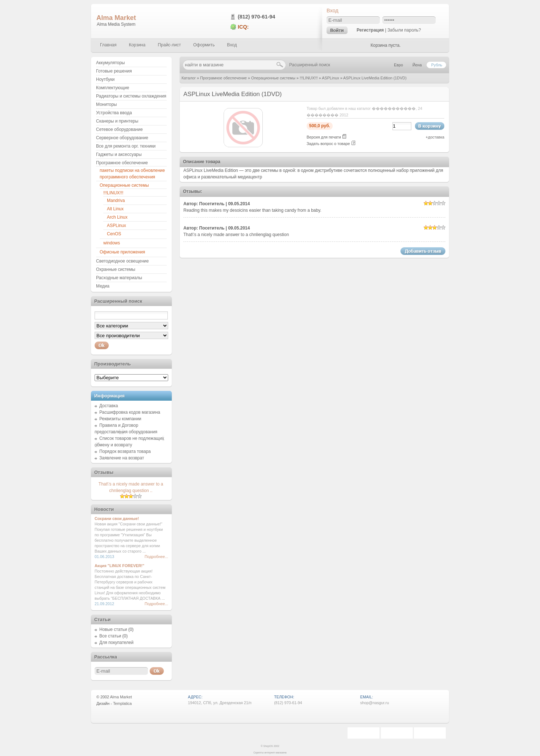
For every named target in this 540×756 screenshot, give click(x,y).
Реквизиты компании (120, 419)
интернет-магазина (275, 753)
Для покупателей (116, 643)
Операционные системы (273, 78)
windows (112, 243)
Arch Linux (117, 217)
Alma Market (116, 18)
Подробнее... (156, 557)
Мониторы (106, 104)
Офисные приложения (122, 252)
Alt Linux (115, 209)
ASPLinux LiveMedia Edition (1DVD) (375, 78)
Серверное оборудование (122, 138)
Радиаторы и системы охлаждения (131, 96)
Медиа (103, 286)
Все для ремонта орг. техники (126, 146)
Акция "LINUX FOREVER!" (119, 566)
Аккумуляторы (110, 63)
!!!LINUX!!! (309, 78)
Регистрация (370, 30)
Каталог (189, 78)
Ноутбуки (105, 79)
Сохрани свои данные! (117, 519)
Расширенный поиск (310, 65)
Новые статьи (113, 629)
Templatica (122, 703)
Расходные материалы (119, 278)
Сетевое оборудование (119, 129)
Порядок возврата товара (125, 451)
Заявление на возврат (122, 458)
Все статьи (110, 636)
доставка (436, 137)
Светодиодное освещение (122, 261)
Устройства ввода (114, 113)
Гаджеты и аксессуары (119, 154)
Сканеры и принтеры (117, 121)
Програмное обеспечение (223, 78)
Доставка (109, 406)
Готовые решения (114, 71)
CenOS (114, 234)
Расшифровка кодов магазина (130, 412)
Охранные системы (116, 269)
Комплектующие (113, 88)
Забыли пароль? (404, 30)
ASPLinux (330, 78)
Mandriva (116, 201)
